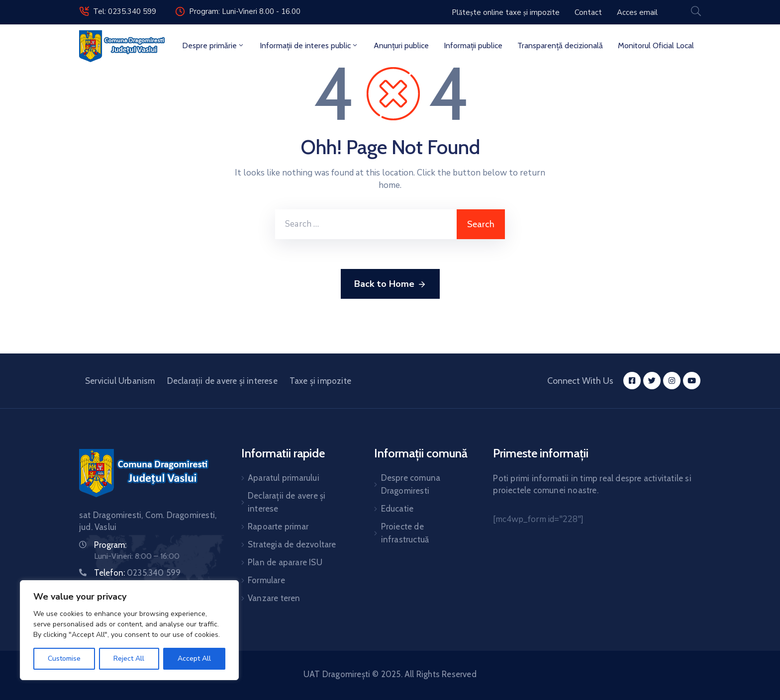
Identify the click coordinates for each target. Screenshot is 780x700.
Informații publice (473, 45)
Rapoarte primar (278, 526)
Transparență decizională (560, 45)
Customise (64, 658)
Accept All (194, 658)
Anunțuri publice (401, 45)
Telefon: (137, 573)
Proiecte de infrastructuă (405, 533)
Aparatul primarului (284, 478)
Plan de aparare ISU (285, 562)
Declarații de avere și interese (222, 381)
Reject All (129, 658)
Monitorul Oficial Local (656, 45)
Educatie (397, 509)
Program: (110, 545)
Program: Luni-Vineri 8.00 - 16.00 (245, 11)
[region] (129, 630)
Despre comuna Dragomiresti (411, 484)
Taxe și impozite (320, 381)
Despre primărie (213, 45)
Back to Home (390, 284)
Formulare (266, 580)
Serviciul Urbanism (120, 381)
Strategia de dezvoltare (292, 544)
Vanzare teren (274, 598)
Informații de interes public (309, 45)
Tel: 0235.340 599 (125, 11)
